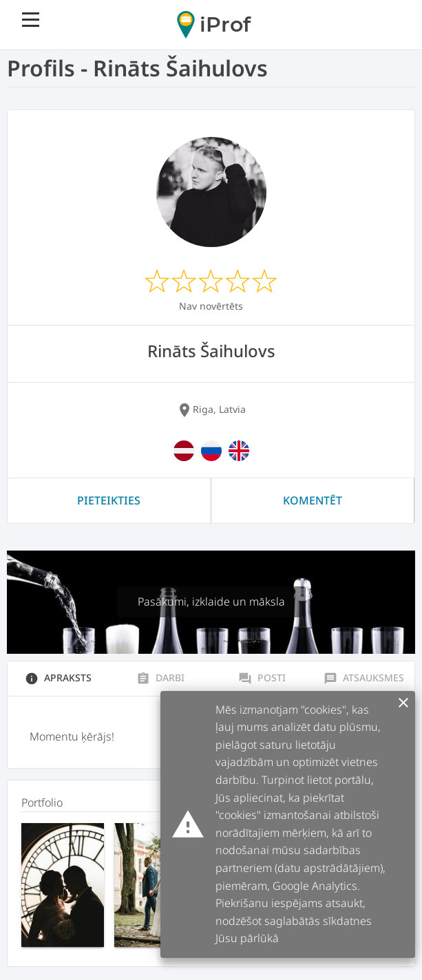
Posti (262, 678)
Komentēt (313, 500)
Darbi (160, 678)
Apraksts (58, 678)
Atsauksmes (364, 678)
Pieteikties (109, 500)
